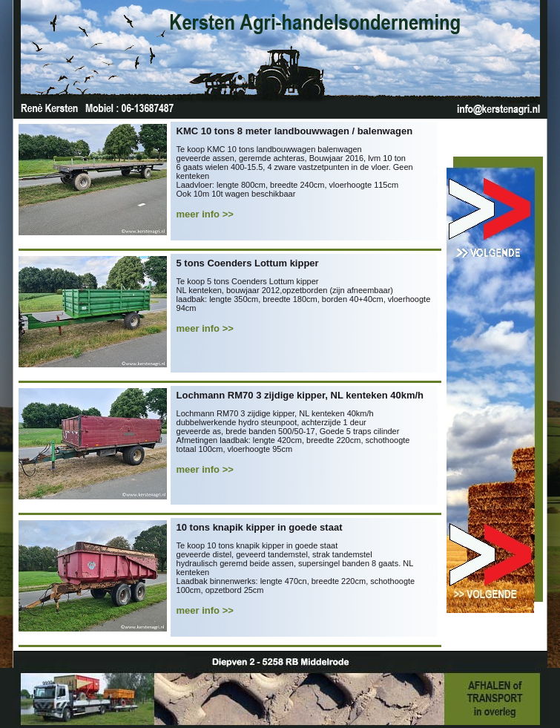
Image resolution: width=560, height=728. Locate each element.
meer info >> (205, 214)
